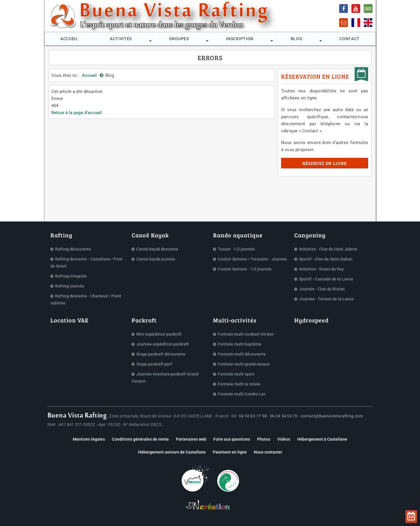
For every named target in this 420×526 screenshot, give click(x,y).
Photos (264, 439)
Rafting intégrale (71, 276)
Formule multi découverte (242, 354)
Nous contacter (268, 452)
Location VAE (69, 320)
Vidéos (284, 439)
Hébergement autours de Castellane (172, 452)
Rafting (61, 235)
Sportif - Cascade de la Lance (326, 279)
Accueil (69, 39)
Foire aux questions (232, 439)
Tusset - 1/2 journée (236, 249)
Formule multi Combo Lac (242, 394)
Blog (297, 39)
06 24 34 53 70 (284, 416)
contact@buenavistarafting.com (332, 416)
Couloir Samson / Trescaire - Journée (252, 259)
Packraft (144, 320)
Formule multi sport (236, 374)
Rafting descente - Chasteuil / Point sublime (86, 300)
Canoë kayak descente (157, 249)
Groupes (179, 39)
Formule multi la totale (239, 384)
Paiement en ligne (230, 452)
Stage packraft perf (154, 364)
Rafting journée (70, 286)
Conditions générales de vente (140, 439)
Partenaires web (191, 439)
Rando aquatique (238, 235)
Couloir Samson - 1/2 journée (245, 269)
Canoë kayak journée (156, 259)
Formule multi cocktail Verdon (246, 334)
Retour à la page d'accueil (76, 113)
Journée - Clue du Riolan (322, 289)
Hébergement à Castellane (322, 439)
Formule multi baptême (240, 344)
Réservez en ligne (325, 163)
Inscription (240, 39)
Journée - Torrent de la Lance (326, 299)
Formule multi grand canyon (244, 364)
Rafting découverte (73, 249)
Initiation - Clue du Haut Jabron (328, 249)
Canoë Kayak (150, 235)
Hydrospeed (311, 320)
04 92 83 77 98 (253, 416)
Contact (350, 39)
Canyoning (310, 235)
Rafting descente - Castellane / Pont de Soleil (86, 263)
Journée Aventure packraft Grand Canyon (165, 378)
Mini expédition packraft (159, 334)
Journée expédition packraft (163, 344)
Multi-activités (235, 320)
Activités (121, 39)
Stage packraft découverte (161, 354)
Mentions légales (89, 439)
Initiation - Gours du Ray (321, 269)
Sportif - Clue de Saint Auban (326, 259)
